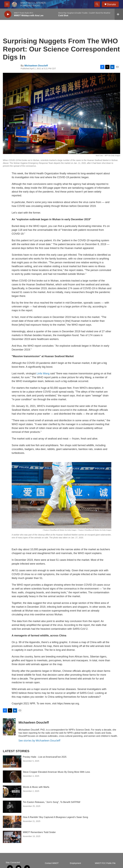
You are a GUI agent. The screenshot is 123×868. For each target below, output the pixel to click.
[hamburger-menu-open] (7, 4)
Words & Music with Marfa (36, 787)
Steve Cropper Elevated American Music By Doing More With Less (56, 772)
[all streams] (119, 14)
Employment (75, 863)
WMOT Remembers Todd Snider (39, 832)
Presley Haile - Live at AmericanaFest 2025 (45, 757)
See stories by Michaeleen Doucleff (39, 740)
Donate (111, 4)
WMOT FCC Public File (105, 863)
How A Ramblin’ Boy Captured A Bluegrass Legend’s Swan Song (55, 817)
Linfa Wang (43, 374)
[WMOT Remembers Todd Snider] (12, 837)
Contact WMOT (52, 863)
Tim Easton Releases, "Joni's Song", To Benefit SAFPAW (52, 802)
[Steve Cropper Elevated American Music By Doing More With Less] (12, 777)
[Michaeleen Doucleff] (9, 727)
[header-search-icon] (97, 4)
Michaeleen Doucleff (36, 66)
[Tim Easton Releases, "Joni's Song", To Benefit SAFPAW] (12, 807)
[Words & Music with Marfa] (12, 792)
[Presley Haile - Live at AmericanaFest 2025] (12, 762)
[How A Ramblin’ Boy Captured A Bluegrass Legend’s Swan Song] (12, 822)
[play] (8, 14)
